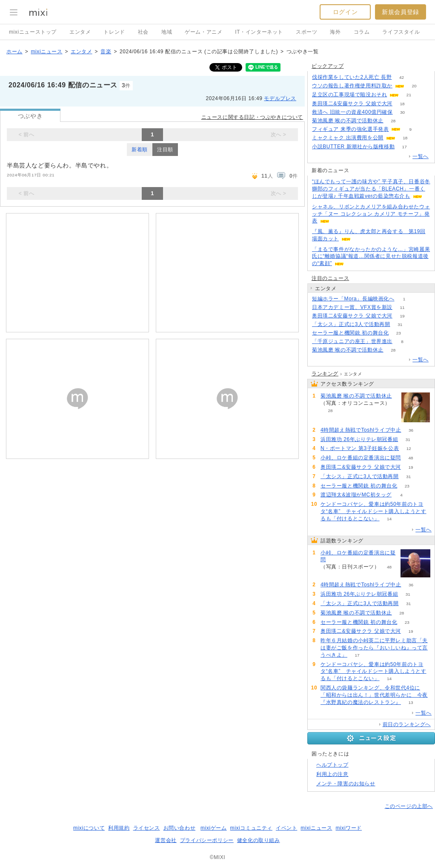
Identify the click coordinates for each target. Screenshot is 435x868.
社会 (143, 32)
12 (409, 448)
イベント (286, 828)
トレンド (114, 32)
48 (411, 458)
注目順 (165, 150)
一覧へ (421, 156)
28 (393, 121)
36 (411, 430)
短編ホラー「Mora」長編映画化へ (353, 299)
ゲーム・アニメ (203, 32)
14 (389, 519)
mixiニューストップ (33, 32)
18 (402, 104)
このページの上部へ (409, 806)
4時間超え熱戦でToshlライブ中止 (361, 430)
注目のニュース (330, 278)
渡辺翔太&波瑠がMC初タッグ (356, 495)
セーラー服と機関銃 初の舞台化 (350, 333)
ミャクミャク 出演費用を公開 (348, 138)
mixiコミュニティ (251, 828)
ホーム (14, 52)
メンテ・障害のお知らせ (346, 784)
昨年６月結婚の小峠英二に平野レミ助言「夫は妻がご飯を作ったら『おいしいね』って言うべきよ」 (374, 648)
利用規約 (119, 828)
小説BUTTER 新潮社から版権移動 (353, 147)
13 (411, 702)
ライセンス (147, 828)
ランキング (325, 374)
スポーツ (306, 32)
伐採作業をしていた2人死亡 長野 (352, 77)
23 (399, 333)
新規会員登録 (401, 12)
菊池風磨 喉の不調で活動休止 (348, 121)
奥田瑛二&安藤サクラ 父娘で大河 (352, 104)
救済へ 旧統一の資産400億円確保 (352, 112)
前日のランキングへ (407, 724)
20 (414, 86)
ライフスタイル (401, 32)
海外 (335, 32)
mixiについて (89, 828)
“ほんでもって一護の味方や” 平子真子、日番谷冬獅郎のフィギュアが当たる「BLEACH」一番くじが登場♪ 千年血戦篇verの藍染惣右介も (371, 189)
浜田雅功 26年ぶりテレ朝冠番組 (359, 439)
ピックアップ (328, 66)
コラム (362, 32)
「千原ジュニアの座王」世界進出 (352, 341)
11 (402, 307)
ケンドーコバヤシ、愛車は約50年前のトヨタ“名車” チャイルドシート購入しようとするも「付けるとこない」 (373, 511)
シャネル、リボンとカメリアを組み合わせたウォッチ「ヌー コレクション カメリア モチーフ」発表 (371, 214)
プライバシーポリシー (207, 840)
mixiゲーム (214, 828)
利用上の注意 (332, 774)
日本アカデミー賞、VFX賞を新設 (352, 307)
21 (409, 95)
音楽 (106, 52)
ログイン (345, 12)
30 (402, 112)
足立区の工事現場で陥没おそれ (349, 95)
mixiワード (349, 828)
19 (402, 316)
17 (405, 147)
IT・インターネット (259, 32)
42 (402, 77)
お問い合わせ (180, 828)
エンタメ (80, 32)
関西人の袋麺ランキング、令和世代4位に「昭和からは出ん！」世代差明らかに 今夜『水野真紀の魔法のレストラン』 (374, 695)
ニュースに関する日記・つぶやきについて (252, 117)
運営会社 (166, 840)
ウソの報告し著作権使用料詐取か (352, 86)
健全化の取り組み (259, 840)
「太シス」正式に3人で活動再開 (351, 324)
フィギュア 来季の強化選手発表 (350, 129)
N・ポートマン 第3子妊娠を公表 (360, 448)
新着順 (140, 150)
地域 (167, 32)
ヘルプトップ (332, 765)
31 (400, 324)
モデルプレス (280, 98)
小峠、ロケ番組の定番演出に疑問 (361, 458)
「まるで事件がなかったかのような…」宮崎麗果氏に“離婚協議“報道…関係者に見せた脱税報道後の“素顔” (371, 257)
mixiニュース (46, 52)
